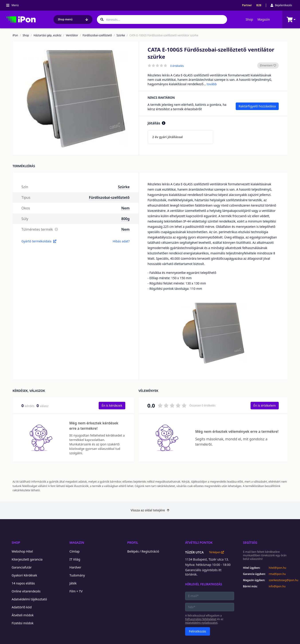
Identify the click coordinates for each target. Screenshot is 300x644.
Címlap (75, 551)
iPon (15, 35)
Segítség (250, 542)
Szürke (121, 35)
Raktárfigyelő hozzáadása (257, 106)
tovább (212, 84)
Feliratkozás (198, 631)
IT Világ (75, 559)
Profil (133, 542)
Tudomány (77, 575)
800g (125, 219)
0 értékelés (177, 66)
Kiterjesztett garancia (27, 559)
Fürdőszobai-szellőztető (97, 35)
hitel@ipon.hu (277, 568)
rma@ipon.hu (277, 574)
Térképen (216, 552)
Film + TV (76, 591)
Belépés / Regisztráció (143, 551)
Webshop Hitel (22, 551)
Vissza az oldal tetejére (150, 510)
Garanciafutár (22, 567)
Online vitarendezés (26, 591)
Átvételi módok (23, 615)
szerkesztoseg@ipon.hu (280, 580)
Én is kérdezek (112, 405)
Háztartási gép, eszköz (47, 35)
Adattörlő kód (22, 607)
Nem (125, 208)
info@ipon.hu (277, 586)
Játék (73, 583)
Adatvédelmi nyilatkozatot (201, 623)
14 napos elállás (23, 583)
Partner (247, 5)
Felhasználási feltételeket (201, 619)
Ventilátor (72, 35)
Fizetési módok (23, 623)
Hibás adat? (121, 241)
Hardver (75, 567)
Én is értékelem (265, 405)
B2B (259, 5)
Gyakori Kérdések (25, 575)
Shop (249, 19)
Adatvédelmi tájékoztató (29, 599)
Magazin (264, 19)
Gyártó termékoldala (39, 241)
